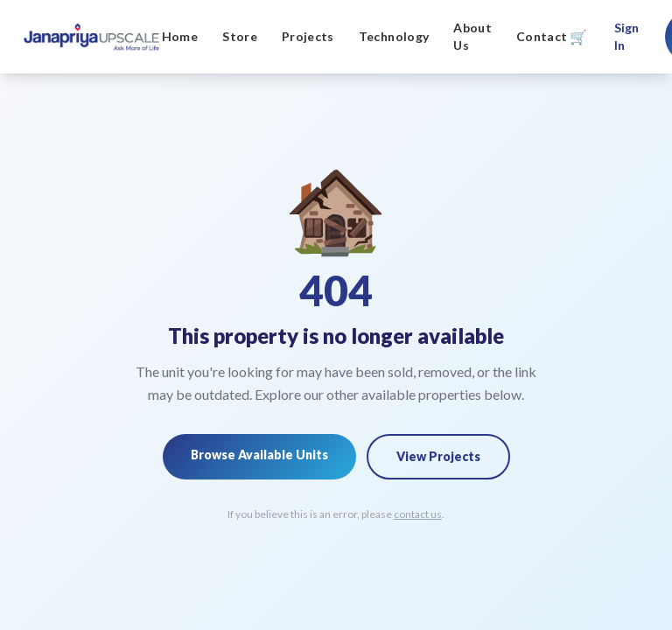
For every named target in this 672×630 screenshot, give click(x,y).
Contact (542, 36)
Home (180, 36)
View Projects (438, 456)
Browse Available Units (259, 455)
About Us (472, 36)
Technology (394, 36)
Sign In (626, 36)
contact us (418, 514)
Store (240, 36)
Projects (308, 36)
